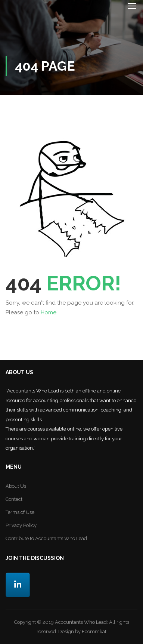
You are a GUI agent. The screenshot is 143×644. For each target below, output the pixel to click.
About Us (16, 486)
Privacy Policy (21, 525)
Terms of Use (20, 512)
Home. (49, 312)
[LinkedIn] (18, 585)
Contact (14, 499)
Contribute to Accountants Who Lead (46, 538)
